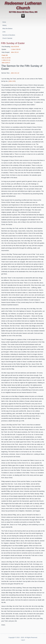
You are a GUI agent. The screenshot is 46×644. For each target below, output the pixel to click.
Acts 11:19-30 (6, 58)
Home (4, 22)
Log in (23, 640)
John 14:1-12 (15, 73)
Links (4, 32)
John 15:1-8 (15, 52)
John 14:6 (12, 81)
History (4, 25)
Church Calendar (7, 38)
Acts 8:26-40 (15, 47)
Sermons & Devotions (9, 35)
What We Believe (7, 29)
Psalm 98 (5, 55)
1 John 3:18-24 (16, 49)
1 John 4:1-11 (6, 60)
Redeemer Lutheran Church (23, 6)
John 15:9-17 (6, 63)
